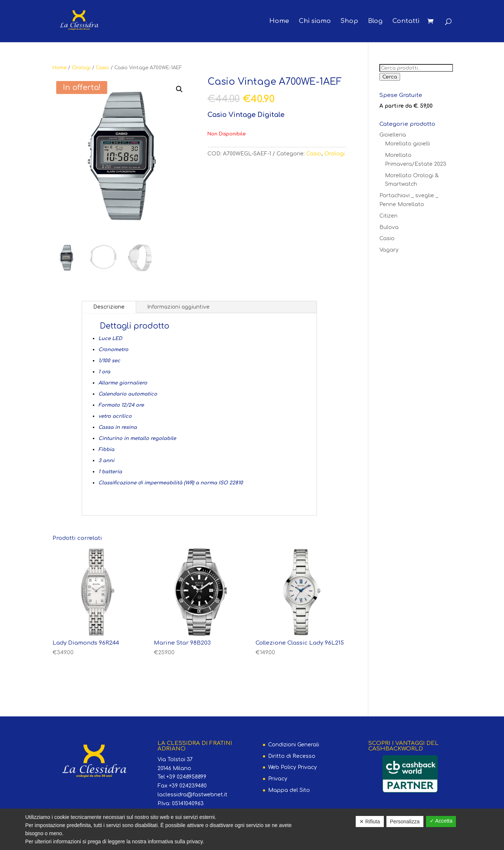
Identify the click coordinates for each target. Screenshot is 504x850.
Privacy (278, 779)
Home (279, 21)
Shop (349, 21)
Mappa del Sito (289, 790)
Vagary (389, 250)
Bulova (389, 227)
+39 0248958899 (186, 777)
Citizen (388, 216)
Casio (102, 68)
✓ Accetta (441, 821)
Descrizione (109, 307)
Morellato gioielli (407, 144)
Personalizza (405, 822)
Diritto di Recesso (292, 756)
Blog (375, 21)
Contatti (406, 21)
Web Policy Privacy (292, 767)
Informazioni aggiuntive (178, 307)
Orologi (81, 68)
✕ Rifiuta (370, 822)
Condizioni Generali (294, 745)
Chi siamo (315, 21)
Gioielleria (393, 135)
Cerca (390, 77)
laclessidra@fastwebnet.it (192, 795)
